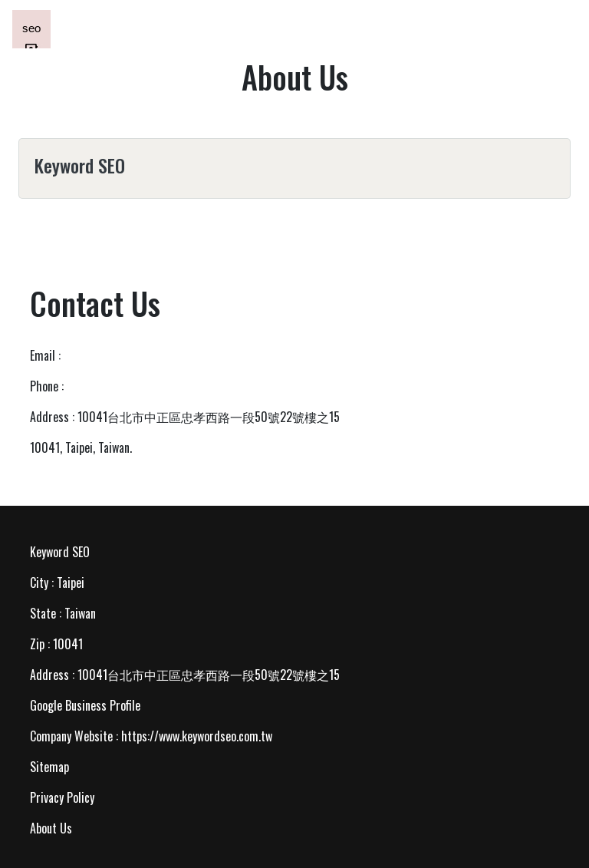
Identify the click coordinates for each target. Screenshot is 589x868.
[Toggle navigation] (555, 29)
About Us (51, 828)
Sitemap (49, 767)
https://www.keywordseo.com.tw (197, 736)
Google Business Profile (85, 705)
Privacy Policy (62, 797)
